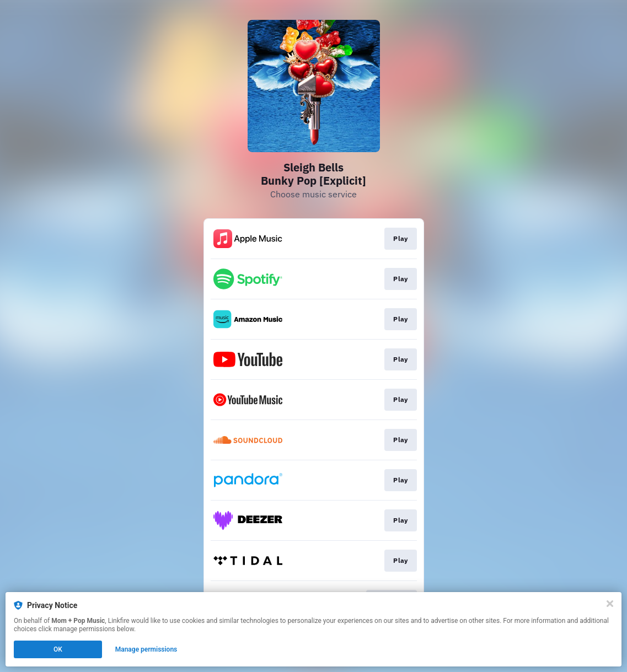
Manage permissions (146, 649)
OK (58, 649)
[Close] (610, 604)
